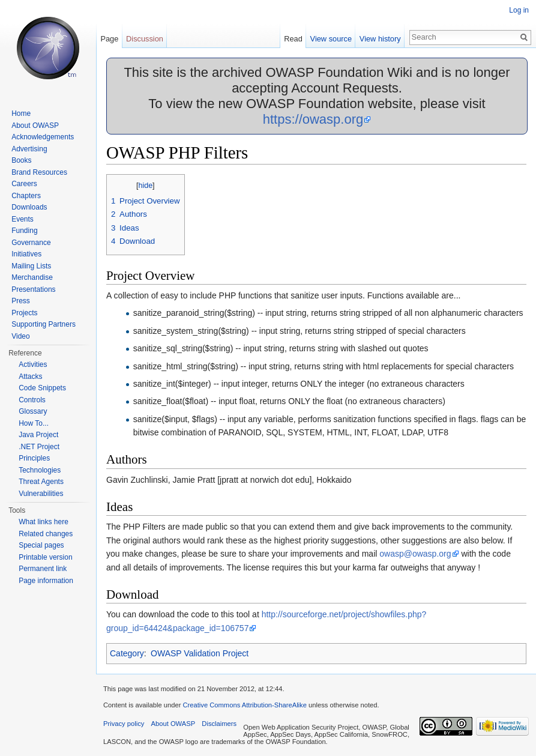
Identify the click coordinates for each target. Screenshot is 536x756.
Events (23, 219)
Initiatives (26, 254)
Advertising (29, 149)
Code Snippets (42, 388)
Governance (31, 243)
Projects (24, 313)
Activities (33, 364)
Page (109, 39)
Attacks (30, 376)
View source (331, 39)
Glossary (33, 411)
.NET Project (39, 447)
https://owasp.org (313, 119)
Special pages (41, 545)
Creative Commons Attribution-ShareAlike (244, 705)
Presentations (33, 289)
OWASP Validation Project (200, 653)
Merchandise (32, 277)
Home (21, 113)
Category (127, 653)
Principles (34, 458)
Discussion (145, 39)
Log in (519, 10)
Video (20, 336)
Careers (24, 184)
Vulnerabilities (41, 494)
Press (21, 301)
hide (145, 186)
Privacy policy (124, 724)
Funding (24, 231)
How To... (34, 423)
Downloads (29, 207)
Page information (46, 581)
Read (293, 39)
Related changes (46, 534)
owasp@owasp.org (415, 554)
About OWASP (35, 125)
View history (380, 39)
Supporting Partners (44, 324)
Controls (32, 400)
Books (21, 160)
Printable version (45, 557)
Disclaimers (219, 724)
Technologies (40, 470)
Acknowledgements (43, 137)
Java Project (38, 435)
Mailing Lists (31, 266)
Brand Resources (39, 172)
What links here (44, 522)
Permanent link (43, 569)
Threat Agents (41, 482)
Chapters (26, 196)
